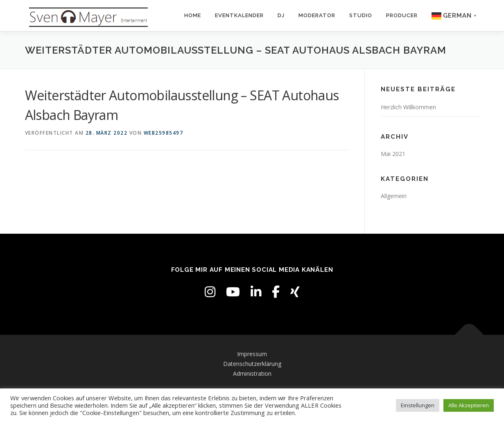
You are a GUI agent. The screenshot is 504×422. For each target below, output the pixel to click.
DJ (281, 15)
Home (193, 15)
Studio (361, 15)
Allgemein (394, 196)
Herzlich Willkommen (408, 107)
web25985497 (164, 133)
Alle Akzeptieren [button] (469, 405)
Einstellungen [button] (418, 405)
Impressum (252, 354)
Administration (252, 373)
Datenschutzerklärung (252, 364)
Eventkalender (239, 15)
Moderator (317, 15)
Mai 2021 (393, 154)
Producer (402, 15)
